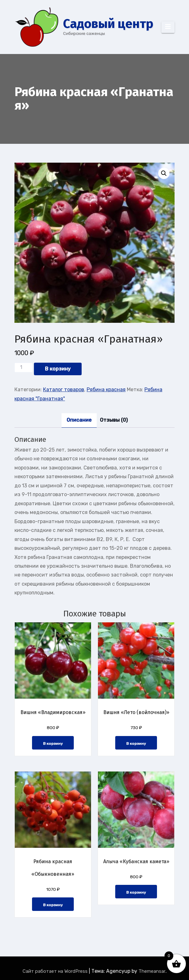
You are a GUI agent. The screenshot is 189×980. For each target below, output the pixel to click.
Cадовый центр (108, 24)
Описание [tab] (79, 420)
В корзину (58, 369)
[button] (164, 173)
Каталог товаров (64, 390)
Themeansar (152, 971)
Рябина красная (106, 390)
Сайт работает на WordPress (56, 971)
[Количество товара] (24, 367)
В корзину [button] (53, 744)
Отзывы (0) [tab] (114, 420)
